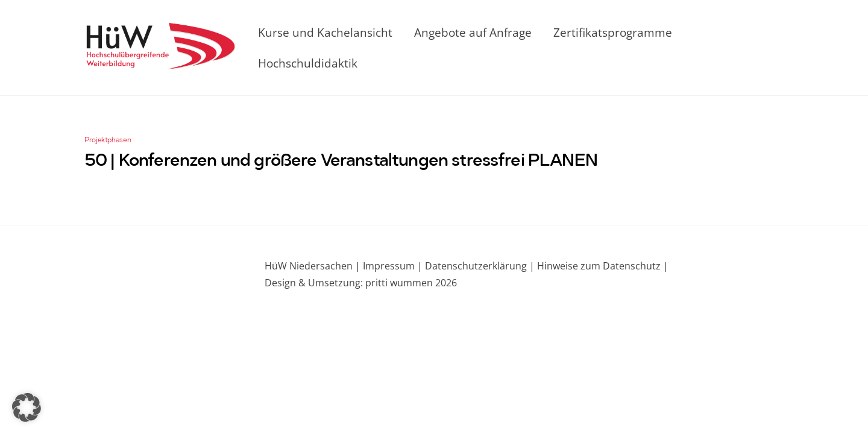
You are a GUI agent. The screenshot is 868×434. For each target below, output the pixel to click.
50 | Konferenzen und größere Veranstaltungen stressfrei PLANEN (341, 162)
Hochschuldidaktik (308, 63)
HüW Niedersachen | (314, 266)
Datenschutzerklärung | (479, 266)
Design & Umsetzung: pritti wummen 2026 (361, 283)
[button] (27, 407)
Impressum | (393, 266)
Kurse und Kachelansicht (325, 32)
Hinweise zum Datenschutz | (602, 266)
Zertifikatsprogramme (613, 32)
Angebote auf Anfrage (473, 32)
